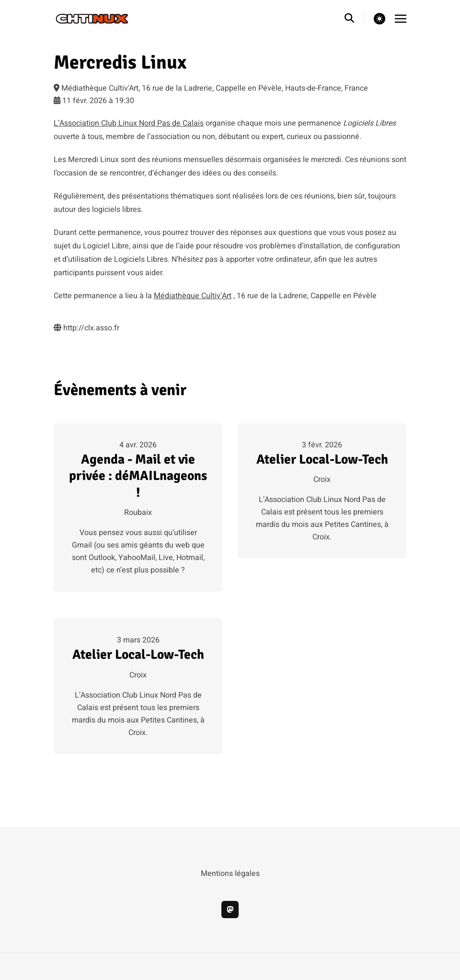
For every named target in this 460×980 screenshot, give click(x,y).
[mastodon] (230, 910)
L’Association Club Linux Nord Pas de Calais (129, 123)
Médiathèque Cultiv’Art (193, 296)
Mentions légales (230, 874)
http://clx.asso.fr (86, 328)
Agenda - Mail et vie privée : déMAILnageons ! (138, 476)
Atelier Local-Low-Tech (322, 459)
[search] (354, 19)
